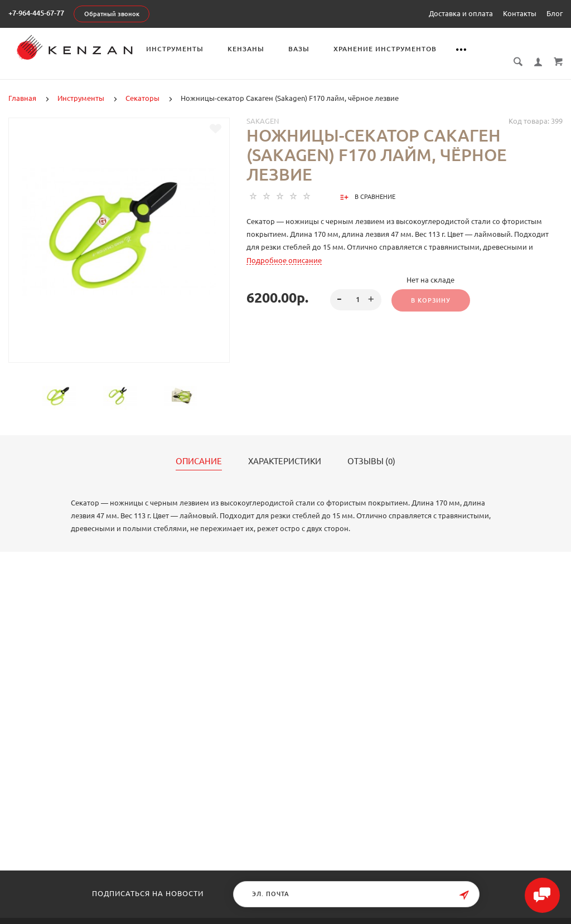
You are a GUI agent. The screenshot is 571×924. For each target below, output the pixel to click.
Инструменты (200, 49)
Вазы (324, 49)
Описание (199, 449)
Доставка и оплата (461, 13)
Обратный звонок (112, 14)
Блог (555, 13)
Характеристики (285, 449)
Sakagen (263, 109)
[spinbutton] (355, 288)
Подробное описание (284, 248)
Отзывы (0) (371, 449)
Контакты (520, 13)
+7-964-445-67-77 (36, 13)
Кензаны (271, 49)
